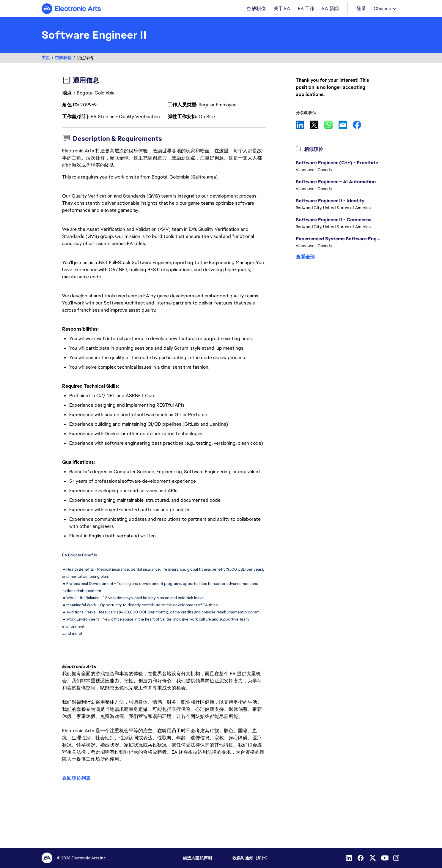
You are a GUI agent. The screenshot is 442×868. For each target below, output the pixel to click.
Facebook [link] (360, 125)
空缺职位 (63, 58)
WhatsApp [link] (331, 125)
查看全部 (305, 257)
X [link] (317, 125)
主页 (46, 58)
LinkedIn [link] (303, 125)
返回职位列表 (76, 778)
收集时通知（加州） (251, 858)
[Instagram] (397, 858)
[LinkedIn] (349, 858)
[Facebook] (361, 858)
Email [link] (346, 125)
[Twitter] (373, 858)
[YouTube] (385, 858)
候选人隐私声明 (197, 858)
